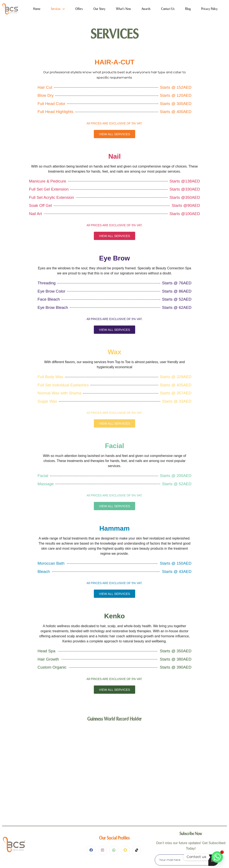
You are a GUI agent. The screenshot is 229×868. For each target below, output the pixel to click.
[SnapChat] (125, 850)
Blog (188, 9)
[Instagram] (102, 850)
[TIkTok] (137, 850)
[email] (182, 860)
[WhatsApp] (114, 850)
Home (37, 9)
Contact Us (168, 9)
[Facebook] (91, 850)
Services (58, 9)
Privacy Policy (209, 9)
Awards (146, 9)
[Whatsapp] (217, 857)
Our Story (99, 9)
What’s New (123, 9)
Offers (79, 9)
